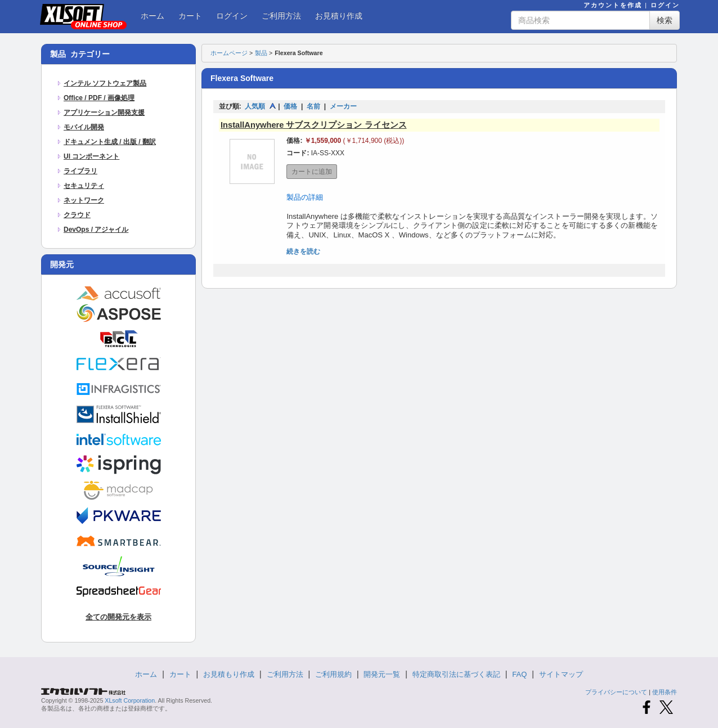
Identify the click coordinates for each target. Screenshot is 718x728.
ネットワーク (84, 200)
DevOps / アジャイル (96, 230)
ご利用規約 (333, 674)
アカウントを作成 (613, 5)
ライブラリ (80, 171)
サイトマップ (561, 674)
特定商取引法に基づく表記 (456, 674)
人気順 (255, 106)
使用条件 (665, 692)
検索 (665, 20)
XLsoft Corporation (130, 700)
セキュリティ (84, 186)
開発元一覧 (382, 674)
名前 (313, 106)
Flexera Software (299, 53)
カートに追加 (312, 172)
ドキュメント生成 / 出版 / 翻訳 (110, 142)
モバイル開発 (84, 127)
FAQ (519, 674)
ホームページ (229, 53)
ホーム (152, 16)
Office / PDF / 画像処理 (99, 98)
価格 (290, 106)
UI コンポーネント (91, 156)
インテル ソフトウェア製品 (105, 83)
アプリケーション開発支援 (104, 113)
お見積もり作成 (229, 674)
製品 (261, 53)
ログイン (665, 5)
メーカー (343, 106)
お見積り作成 (339, 16)
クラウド (77, 215)
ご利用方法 (281, 16)
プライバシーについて (616, 692)
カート (190, 16)
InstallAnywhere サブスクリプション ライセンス (314, 125)
